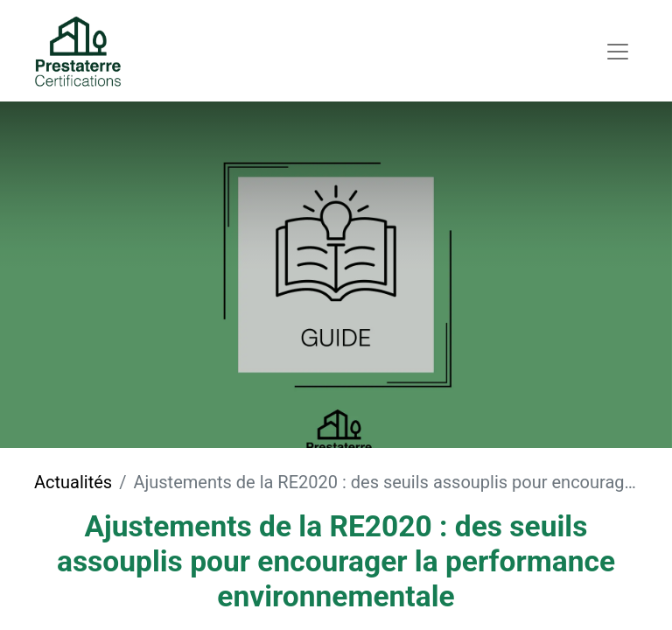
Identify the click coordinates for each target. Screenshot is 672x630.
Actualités (73, 482)
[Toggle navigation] (618, 51)
